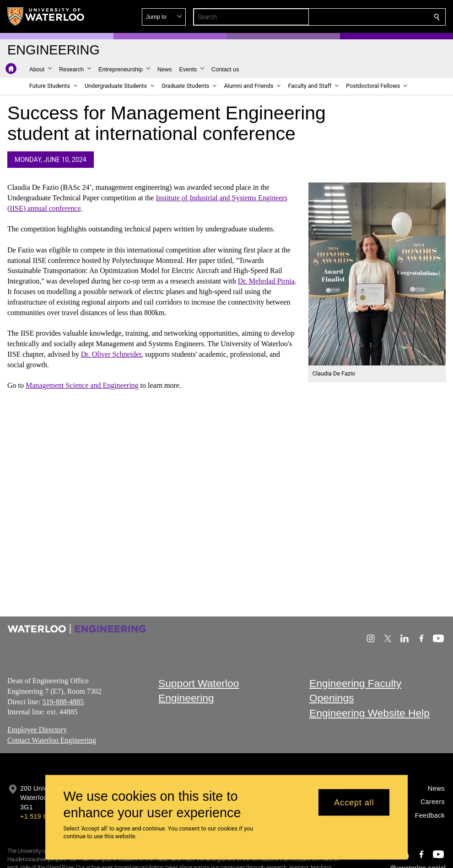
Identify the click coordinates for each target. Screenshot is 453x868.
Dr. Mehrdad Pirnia (266, 281)
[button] (371, 17)
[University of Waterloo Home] (46, 16)
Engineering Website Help (369, 713)
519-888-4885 (63, 702)
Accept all (354, 802)
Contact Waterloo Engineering (52, 740)
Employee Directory (37, 730)
